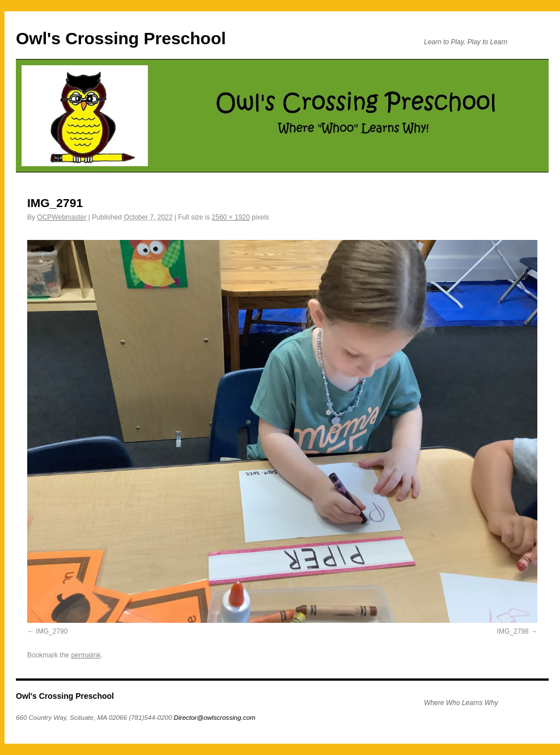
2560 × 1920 (231, 217)
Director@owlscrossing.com (215, 717)
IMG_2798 (513, 631)
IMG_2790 (52, 631)
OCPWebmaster (61, 217)
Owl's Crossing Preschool (121, 38)
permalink (86, 655)
